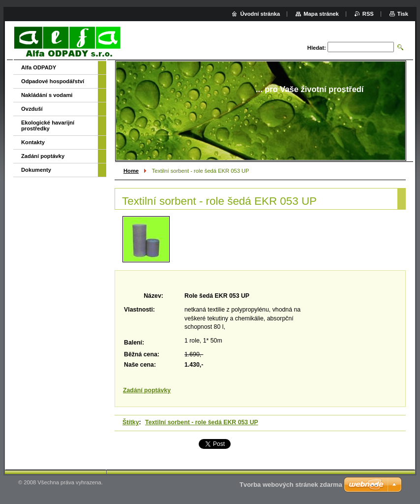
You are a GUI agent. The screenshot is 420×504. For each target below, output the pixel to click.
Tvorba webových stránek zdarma (291, 485)
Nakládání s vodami (47, 95)
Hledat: (317, 48)
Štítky (131, 422)
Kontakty (33, 142)
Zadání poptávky (147, 390)
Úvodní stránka (260, 14)
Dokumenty (36, 170)
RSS (368, 14)
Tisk (403, 14)
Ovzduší (32, 109)
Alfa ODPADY (39, 67)
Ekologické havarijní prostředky (48, 126)
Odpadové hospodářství (53, 81)
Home (131, 171)
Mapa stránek (321, 14)
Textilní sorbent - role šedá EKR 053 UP (202, 422)
